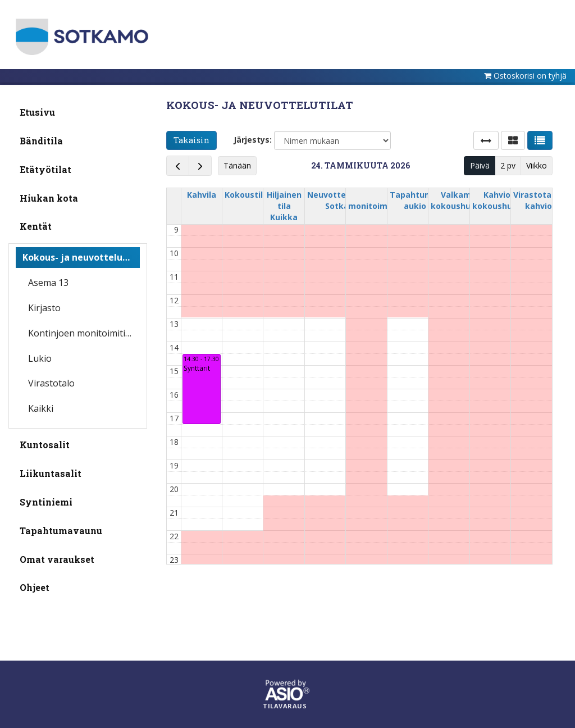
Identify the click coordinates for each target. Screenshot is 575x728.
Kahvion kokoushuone (500, 200)
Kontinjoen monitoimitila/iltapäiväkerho (84, 333)
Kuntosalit (45, 445)
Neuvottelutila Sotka (337, 200)
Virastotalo (51, 383)
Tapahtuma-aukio (415, 200)
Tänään (237, 165)
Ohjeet (35, 587)
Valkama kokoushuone (458, 200)
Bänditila (41, 141)
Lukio (40, 358)
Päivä (480, 165)
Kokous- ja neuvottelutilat (81, 257)
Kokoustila (246, 195)
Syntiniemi (46, 502)
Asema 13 (48, 283)
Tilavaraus (285, 706)
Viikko (537, 165)
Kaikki (41, 408)
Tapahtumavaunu (61, 531)
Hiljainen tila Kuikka (284, 206)
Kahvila (202, 195)
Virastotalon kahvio (539, 200)
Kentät (36, 226)
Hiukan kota (49, 198)
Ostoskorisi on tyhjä (530, 76)
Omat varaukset (57, 559)
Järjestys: (253, 140)
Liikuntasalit (51, 473)
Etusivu (37, 112)
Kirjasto (44, 308)
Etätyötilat (45, 169)
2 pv (508, 165)
